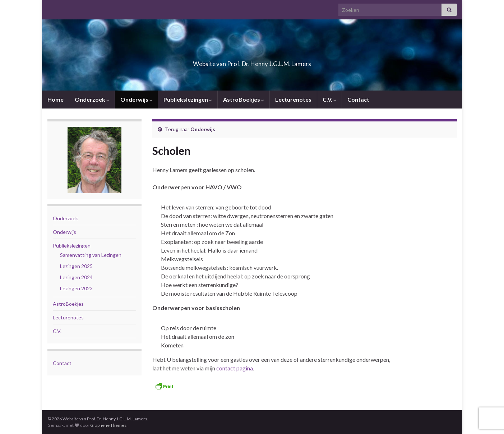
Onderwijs (136, 99)
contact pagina (235, 368)
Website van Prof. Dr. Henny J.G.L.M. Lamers (252, 62)
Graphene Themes (108, 425)
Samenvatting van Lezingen (91, 255)
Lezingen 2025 (76, 266)
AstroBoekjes (244, 99)
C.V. (329, 99)
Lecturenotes (293, 99)
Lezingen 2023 (76, 288)
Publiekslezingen (188, 99)
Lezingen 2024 (76, 277)
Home (56, 99)
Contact (358, 99)
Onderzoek (92, 99)
